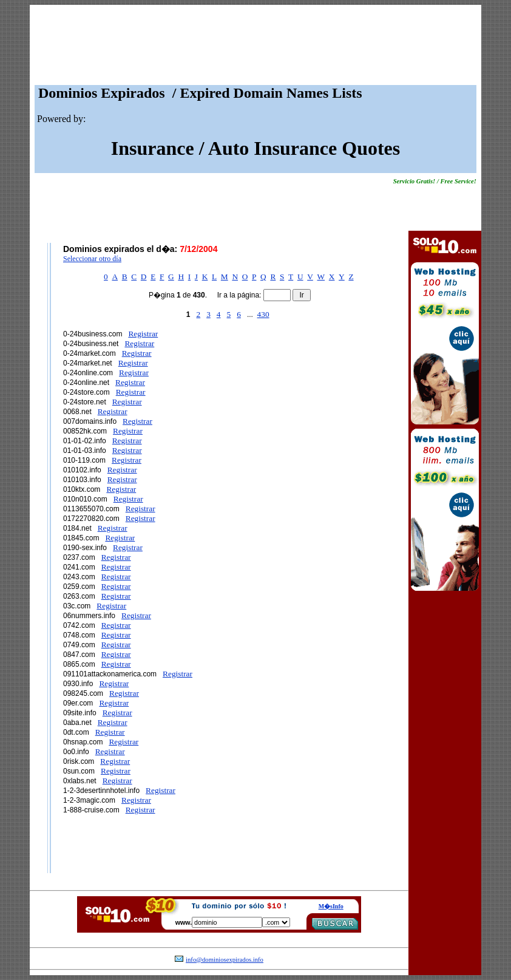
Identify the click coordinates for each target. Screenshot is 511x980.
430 (263, 314)
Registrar (143, 334)
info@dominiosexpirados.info (225, 960)
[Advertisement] (255, 48)
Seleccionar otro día (92, 259)
